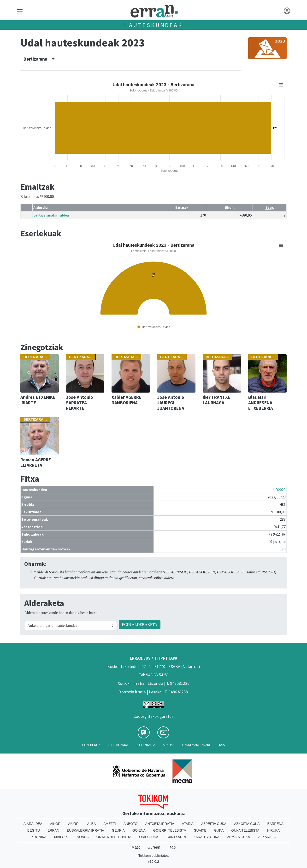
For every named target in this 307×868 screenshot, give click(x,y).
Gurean (154, 847)
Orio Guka (149, 837)
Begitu (34, 830)
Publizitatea (145, 745)
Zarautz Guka (207, 837)
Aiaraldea (33, 824)
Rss (222, 745)
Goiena (139, 830)
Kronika (39, 837)
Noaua (83, 837)
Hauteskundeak (153, 25)
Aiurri (74, 824)
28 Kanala (267, 837)
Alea (91, 824)
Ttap (172, 847)
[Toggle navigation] (20, 11)
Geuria (118, 830)
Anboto (131, 824)
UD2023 (279, 490)
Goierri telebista (169, 830)
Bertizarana (39, 59)
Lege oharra (118, 745)
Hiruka (273, 830)
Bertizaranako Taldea (51, 215)
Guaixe (200, 830)
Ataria (188, 824)
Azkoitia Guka (247, 824)
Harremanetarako (197, 745)
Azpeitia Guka (214, 824)
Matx (136, 847)
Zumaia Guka (239, 837)
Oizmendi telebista (114, 837)
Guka (219, 830)
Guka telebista (245, 830)
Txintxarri (176, 837)
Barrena (275, 824)
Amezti (109, 824)
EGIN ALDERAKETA (140, 625)
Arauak (169, 745)
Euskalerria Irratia (86, 830)
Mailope (62, 837)
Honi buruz (91, 745)
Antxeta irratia (160, 824)
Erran (53, 830)
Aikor (55, 824)
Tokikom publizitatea (153, 856)
